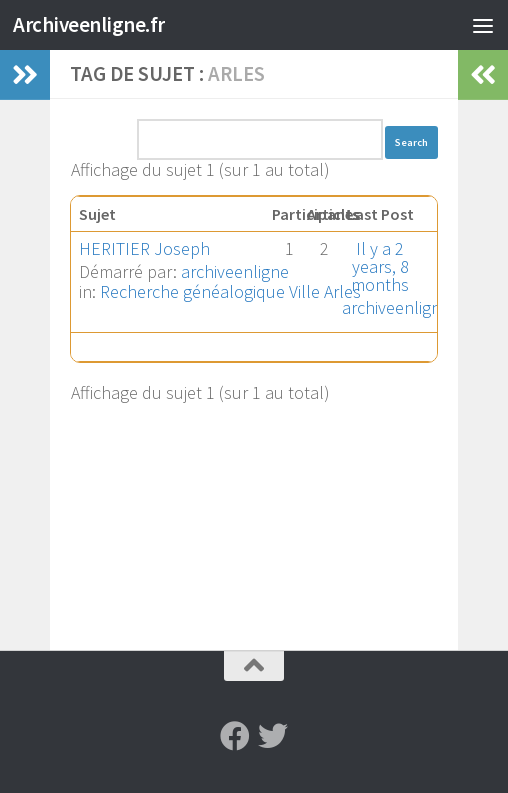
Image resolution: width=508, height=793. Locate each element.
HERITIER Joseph (144, 248)
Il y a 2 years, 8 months (380, 266)
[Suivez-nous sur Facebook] (235, 736)
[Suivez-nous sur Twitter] (273, 736)
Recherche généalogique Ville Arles (230, 291)
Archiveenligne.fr (89, 24)
